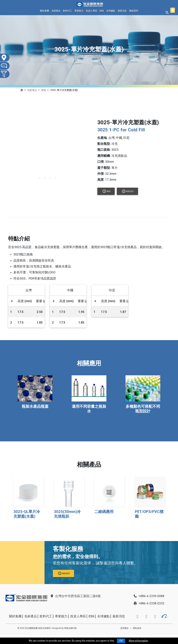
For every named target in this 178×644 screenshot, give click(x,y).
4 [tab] (55, 178)
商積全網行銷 (70, 628)
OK (121, 641)
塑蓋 (44, 90)
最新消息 (122, 11)
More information (138, 641)
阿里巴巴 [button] (128, 191)
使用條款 (124, 628)
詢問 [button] (106, 191)
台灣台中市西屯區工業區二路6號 (75, 596)
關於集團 (44, 11)
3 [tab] (50, 178)
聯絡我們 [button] (64, 573)
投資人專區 (92, 11)
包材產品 (56, 11)
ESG (102, 11)
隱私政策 (137, 628)
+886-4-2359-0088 (149, 596)
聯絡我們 (134, 11)
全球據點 (111, 11)
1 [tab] (39, 178)
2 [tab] (45, 178)
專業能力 (79, 11)
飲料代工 (67, 11)
